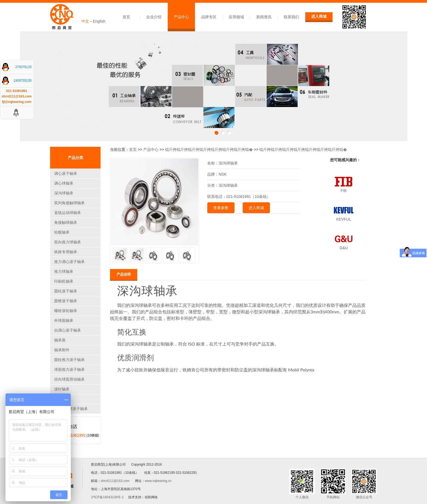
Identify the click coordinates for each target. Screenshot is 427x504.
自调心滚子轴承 (68, 330)
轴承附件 (62, 350)
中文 (85, 21)
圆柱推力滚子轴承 (69, 360)
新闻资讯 (264, 17)
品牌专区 (209, 17)
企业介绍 (154, 17)
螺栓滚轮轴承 (66, 311)
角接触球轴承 (66, 222)
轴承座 (60, 340)
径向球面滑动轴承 (69, 379)
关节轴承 (62, 399)
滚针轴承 (62, 389)
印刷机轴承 (64, 281)
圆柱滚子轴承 (66, 291)
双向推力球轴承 (68, 242)
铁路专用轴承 (66, 252)
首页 (126, 17)
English (99, 21)
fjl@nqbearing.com (17, 102)
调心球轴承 (64, 183)
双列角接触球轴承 (69, 203)
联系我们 (291, 17)
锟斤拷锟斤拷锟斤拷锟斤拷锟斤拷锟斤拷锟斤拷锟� (209, 149)
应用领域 (236, 17)
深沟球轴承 (64, 193)
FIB (344, 191)
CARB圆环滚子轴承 (71, 409)
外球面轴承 (64, 320)
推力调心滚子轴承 (69, 262)
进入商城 (319, 16)
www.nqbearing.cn (158, 481)
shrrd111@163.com (115, 481)
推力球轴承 (64, 271)
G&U (344, 248)
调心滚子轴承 (66, 173)
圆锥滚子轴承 (66, 301)
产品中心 (181, 17)
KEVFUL (344, 219)
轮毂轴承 (62, 232)
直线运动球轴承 (68, 213)
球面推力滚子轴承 (69, 369)
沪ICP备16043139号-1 (107, 497)
